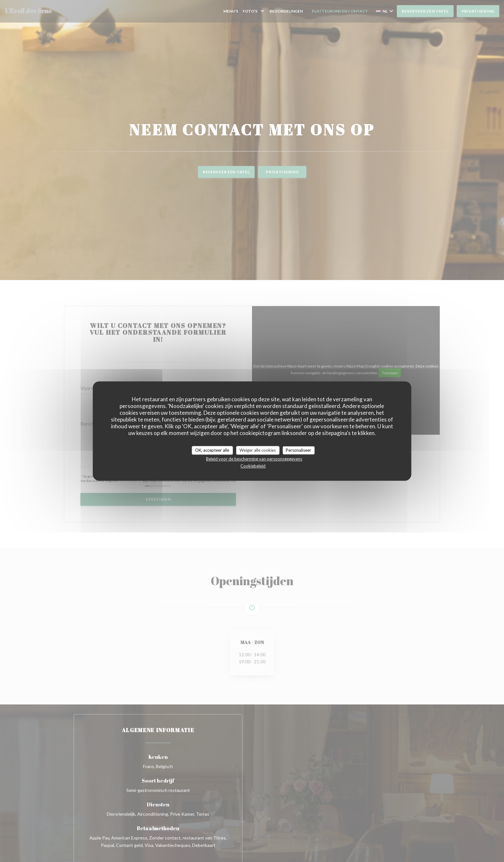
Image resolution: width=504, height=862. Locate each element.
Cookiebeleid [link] (253, 466)
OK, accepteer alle (212, 450)
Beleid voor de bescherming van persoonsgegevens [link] (254, 459)
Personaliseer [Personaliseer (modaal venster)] (298, 450)
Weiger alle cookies (258, 450)
